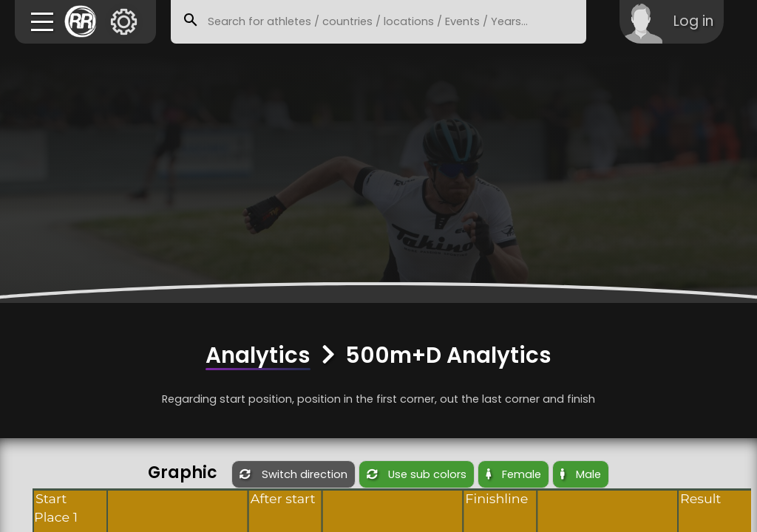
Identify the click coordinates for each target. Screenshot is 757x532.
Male (581, 474)
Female (513, 474)
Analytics (258, 355)
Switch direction (293, 474)
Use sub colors (417, 474)
